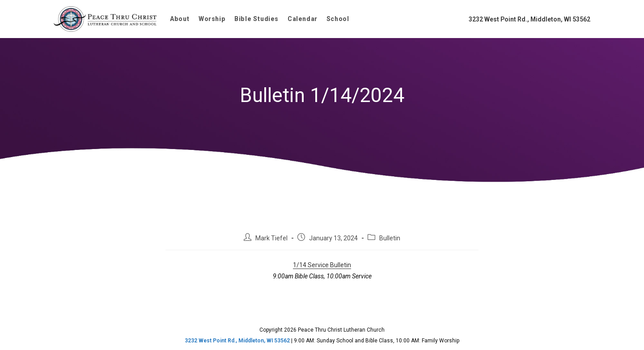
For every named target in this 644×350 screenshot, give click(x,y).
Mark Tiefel (271, 238)
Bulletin (390, 238)
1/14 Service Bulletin (322, 265)
